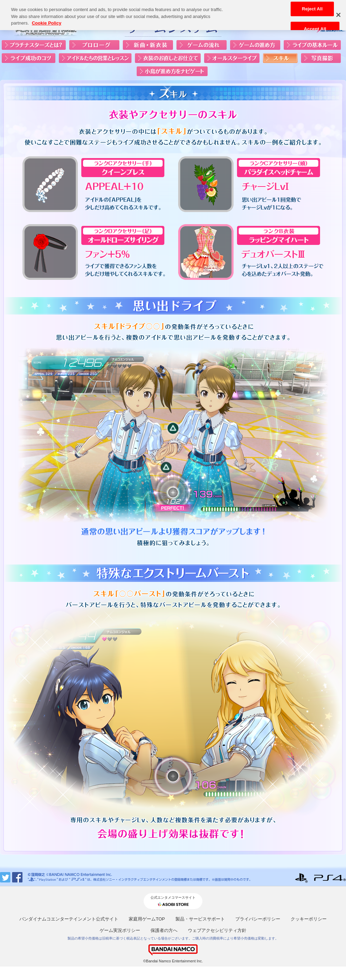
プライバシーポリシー (258, 919)
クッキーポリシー (309, 919)
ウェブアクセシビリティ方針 (217, 930)
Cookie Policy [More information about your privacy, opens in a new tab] (47, 20)
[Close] (338, 12)
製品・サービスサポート (200, 919)
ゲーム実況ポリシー (120, 930)
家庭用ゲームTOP (147, 919)
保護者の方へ (164, 930)
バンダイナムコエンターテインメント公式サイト (69, 919)
